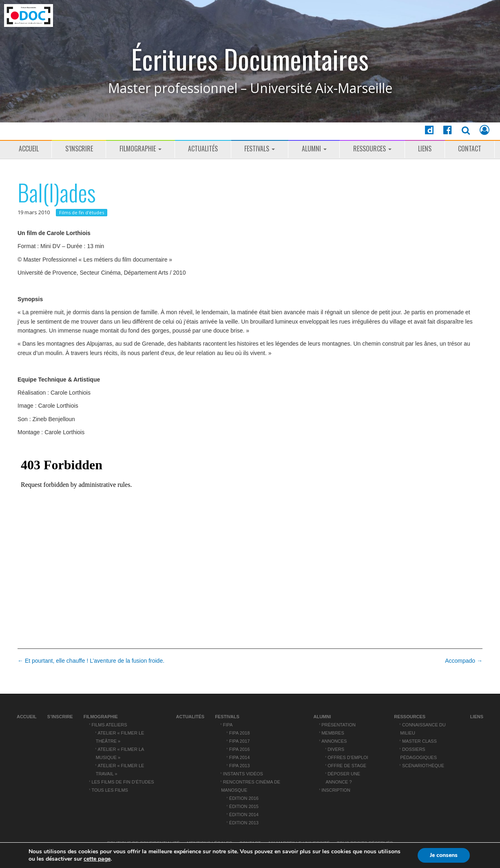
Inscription (336, 790)
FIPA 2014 (239, 757)
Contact (470, 149)
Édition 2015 (244, 806)
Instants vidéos (243, 774)
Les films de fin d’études (123, 782)
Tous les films (110, 790)
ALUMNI (314, 149)
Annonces (334, 741)
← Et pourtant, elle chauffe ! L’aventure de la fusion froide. (91, 661)
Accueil (29, 149)
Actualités (203, 149)
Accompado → (464, 661)
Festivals (260, 149)
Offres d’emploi (348, 757)
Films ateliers (109, 725)
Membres (333, 733)
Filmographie (140, 149)
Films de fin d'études (82, 212)
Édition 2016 (244, 798)
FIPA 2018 (239, 733)
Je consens (444, 855)
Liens (425, 149)
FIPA (228, 725)
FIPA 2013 (239, 766)
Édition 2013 (244, 823)
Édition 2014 (244, 815)
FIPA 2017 (239, 741)
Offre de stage (347, 766)
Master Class (419, 741)
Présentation (338, 725)
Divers (336, 749)
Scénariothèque (423, 766)
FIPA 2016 (239, 749)
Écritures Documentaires (250, 59)
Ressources (372, 149)
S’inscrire (79, 149)
